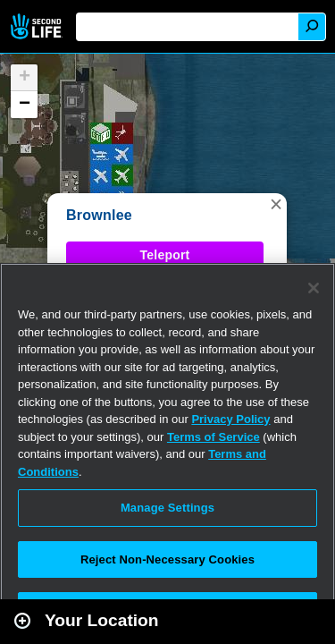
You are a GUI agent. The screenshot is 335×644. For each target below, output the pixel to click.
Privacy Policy (230, 419)
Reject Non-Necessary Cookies (167, 559)
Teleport (165, 255)
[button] (276, 204)
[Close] (314, 288)
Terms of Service (214, 437)
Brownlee (99, 215)
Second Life (38, 26)
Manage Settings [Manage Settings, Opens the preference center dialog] (167, 508)
